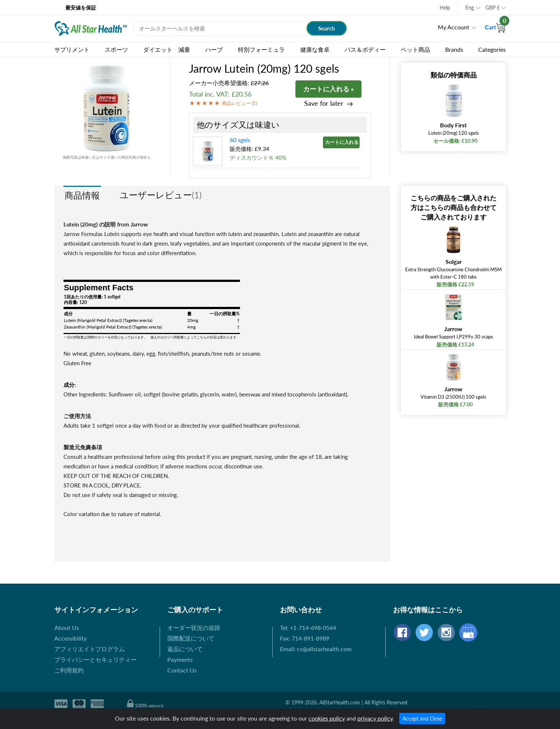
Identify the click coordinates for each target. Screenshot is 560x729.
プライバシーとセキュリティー (95, 659)
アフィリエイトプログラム (90, 649)
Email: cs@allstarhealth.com (316, 649)
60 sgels (240, 140)
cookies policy (327, 718)
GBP (493, 8)
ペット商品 (415, 49)
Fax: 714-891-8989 (305, 638)
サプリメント (72, 49)
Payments (180, 659)
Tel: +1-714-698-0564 (308, 628)
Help (445, 8)
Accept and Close (422, 719)
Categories (492, 49)
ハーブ (214, 49)
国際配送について (191, 638)
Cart (495, 27)
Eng (470, 8)
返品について (185, 649)
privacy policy (375, 718)
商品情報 (82, 195)
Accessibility (70, 638)
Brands (454, 49)
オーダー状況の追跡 (194, 628)
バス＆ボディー (365, 49)
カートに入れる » (328, 89)
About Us (67, 628)
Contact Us (182, 670)
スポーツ (116, 49)
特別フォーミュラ (261, 49)
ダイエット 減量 (167, 49)
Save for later (324, 103)
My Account (454, 27)
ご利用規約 (69, 670)
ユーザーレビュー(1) (161, 195)
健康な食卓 (315, 49)
